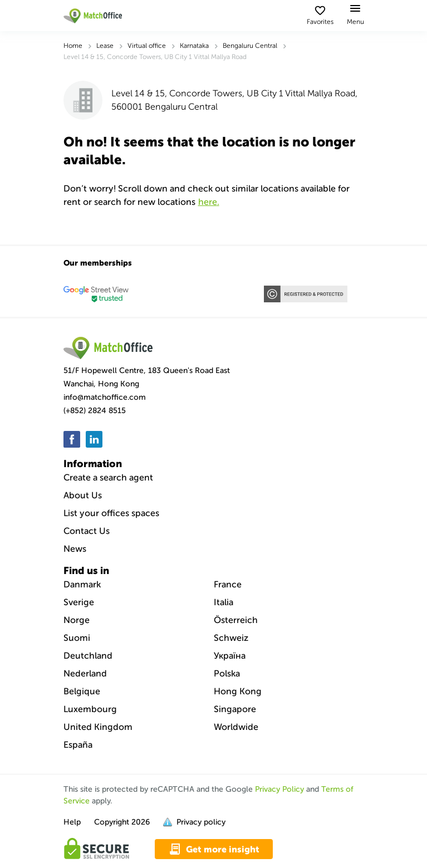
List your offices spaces (111, 513)
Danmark (82, 584)
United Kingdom (98, 727)
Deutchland (88, 656)
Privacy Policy (279, 789)
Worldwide (236, 727)
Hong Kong (238, 691)
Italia (224, 602)
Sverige (79, 602)
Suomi (77, 638)
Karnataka (194, 46)
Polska (227, 673)
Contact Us (87, 531)
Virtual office (147, 46)
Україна (230, 656)
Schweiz (231, 638)
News (75, 549)
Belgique (82, 691)
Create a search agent (108, 477)
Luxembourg (90, 709)
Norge (77, 620)
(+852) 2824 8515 (95, 411)
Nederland (85, 673)
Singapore (235, 709)
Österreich (236, 620)
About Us (83, 495)
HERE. (209, 202)
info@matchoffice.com (105, 397)
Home (73, 46)
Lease (105, 46)
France (228, 584)
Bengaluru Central (250, 46)
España (78, 745)
